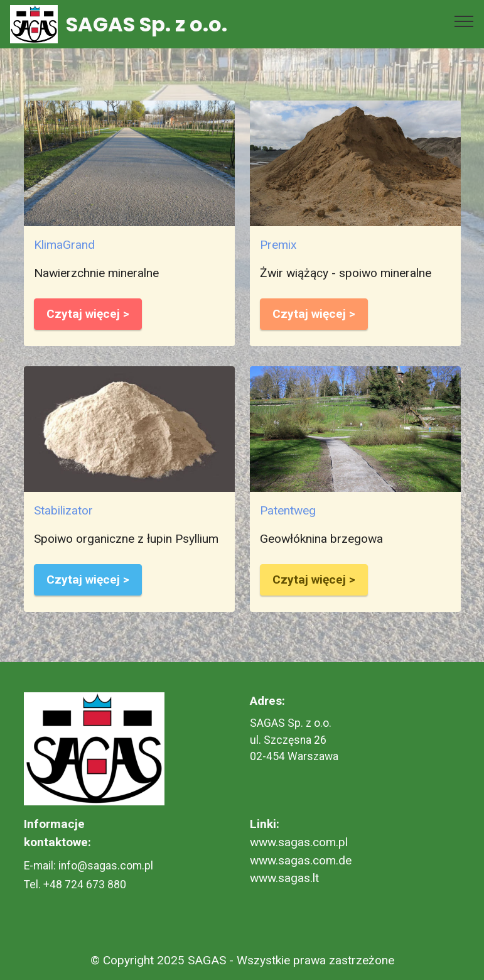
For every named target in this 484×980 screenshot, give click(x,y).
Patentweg (288, 510)
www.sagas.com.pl (299, 842)
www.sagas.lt (284, 878)
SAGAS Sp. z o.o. (147, 24)
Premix (278, 245)
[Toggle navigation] (464, 21)
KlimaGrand (64, 245)
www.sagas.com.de (301, 860)
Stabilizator (63, 510)
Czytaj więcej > (88, 314)
